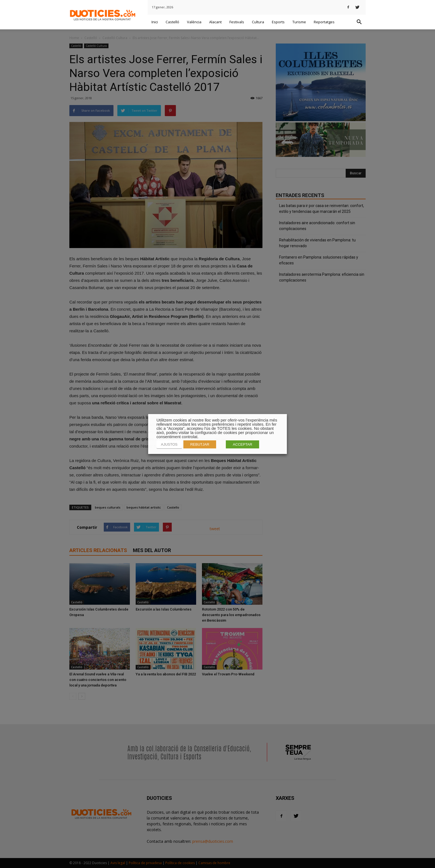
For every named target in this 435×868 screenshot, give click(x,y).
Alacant (215, 22)
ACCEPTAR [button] (242, 444)
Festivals (237, 22)
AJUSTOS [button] (169, 444)
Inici (155, 22)
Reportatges (324, 22)
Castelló (172, 22)
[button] (359, 22)
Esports (278, 22)
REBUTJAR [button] (200, 444)
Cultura (258, 22)
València (194, 22)
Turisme (299, 22)
